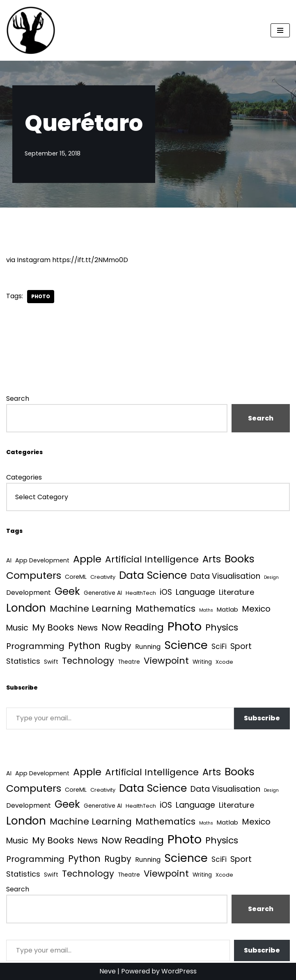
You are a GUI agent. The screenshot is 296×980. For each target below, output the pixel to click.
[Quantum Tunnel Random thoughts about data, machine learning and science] (31, 30)
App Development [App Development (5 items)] (42, 560)
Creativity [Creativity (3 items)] (103, 577)
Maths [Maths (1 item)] (206, 610)
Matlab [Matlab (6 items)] (227, 609)
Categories (24, 477)
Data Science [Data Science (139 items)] (153, 575)
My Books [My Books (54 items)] (53, 627)
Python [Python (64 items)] (84, 646)
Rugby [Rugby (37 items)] (118, 646)
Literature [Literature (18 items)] (236, 592)
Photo (41, 296)
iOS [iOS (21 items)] (166, 592)
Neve (108, 971)
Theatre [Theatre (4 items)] (129, 662)
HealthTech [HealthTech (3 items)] (141, 593)
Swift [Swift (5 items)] (51, 662)
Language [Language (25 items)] (195, 592)
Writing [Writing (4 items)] (202, 662)
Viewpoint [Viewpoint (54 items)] (166, 661)
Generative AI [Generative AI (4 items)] (103, 593)
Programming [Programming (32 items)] (35, 646)
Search (18, 399)
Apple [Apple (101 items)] (87, 559)
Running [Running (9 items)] (148, 647)
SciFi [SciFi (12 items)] (219, 646)
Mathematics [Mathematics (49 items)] (165, 609)
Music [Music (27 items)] (17, 628)
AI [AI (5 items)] (9, 560)
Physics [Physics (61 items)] (222, 627)
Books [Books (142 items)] (240, 559)
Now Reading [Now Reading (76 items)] (133, 627)
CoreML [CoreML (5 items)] (76, 577)
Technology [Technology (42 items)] (88, 661)
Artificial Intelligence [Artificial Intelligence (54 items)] (152, 559)
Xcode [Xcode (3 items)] (224, 662)
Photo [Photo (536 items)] (185, 626)
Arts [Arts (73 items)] (212, 559)
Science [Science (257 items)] (186, 645)
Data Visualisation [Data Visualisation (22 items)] (225, 576)
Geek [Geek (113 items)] (67, 591)
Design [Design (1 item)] (271, 577)
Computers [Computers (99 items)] (34, 575)
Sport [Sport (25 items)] (241, 646)
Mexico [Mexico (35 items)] (256, 609)
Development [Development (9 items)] (29, 593)
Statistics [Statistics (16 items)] (23, 661)
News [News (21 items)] (88, 628)
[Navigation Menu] (280, 30)
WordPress (179, 971)
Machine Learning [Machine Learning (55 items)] (91, 609)
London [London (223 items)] (26, 608)
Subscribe (262, 718)
